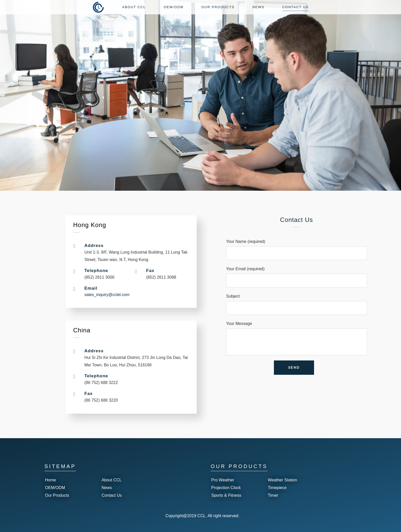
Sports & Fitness (226, 495)
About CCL (112, 480)
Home (51, 480)
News (107, 488)
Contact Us (112, 495)
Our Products (57, 495)
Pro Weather (223, 480)
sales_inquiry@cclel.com (107, 295)
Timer (273, 495)
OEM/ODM (55, 488)
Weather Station (282, 480)
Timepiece (277, 488)
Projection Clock (226, 488)
